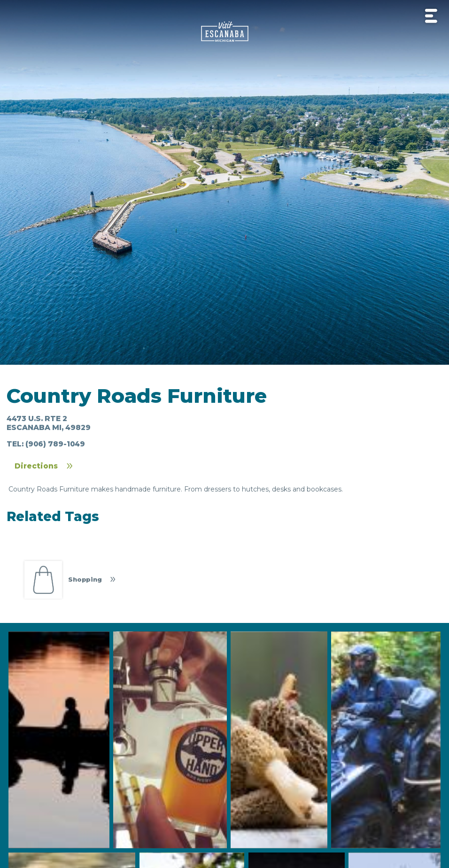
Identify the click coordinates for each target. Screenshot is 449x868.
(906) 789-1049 (55, 444)
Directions (36, 466)
